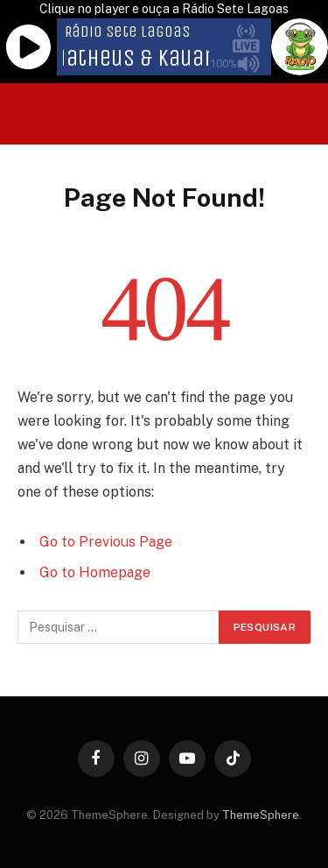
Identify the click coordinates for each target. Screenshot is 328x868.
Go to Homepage (95, 572)
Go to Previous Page (106, 542)
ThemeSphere (261, 815)
